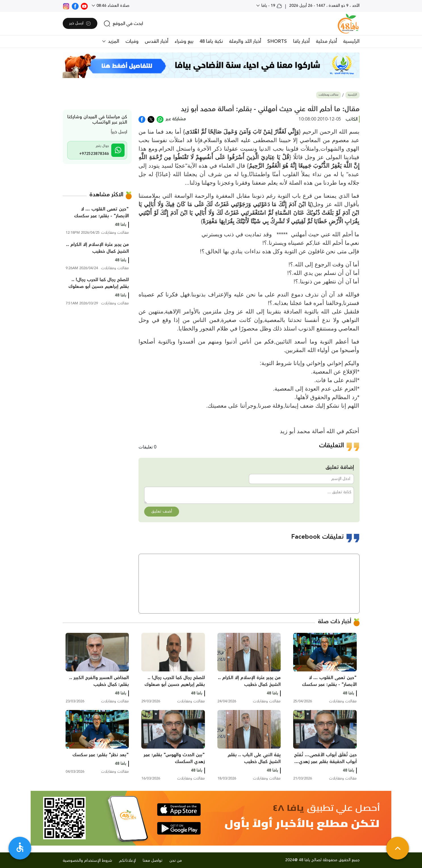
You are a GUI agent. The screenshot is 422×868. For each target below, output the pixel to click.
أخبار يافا (301, 41)
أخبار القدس (157, 41)
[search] (123, 24)
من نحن (176, 861)
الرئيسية (351, 41)
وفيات (132, 41)
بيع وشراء (184, 41)
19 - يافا (271, 6)
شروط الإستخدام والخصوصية (87, 861)
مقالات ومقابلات (328, 95)
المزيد (113, 41)
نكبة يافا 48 (211, 41)
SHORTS (277, 41)
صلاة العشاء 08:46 (112, 6)
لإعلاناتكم (127, 861)
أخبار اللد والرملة (245, 41)
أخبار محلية (326, 41)
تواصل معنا (153, 861)
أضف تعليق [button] (162, 511)
